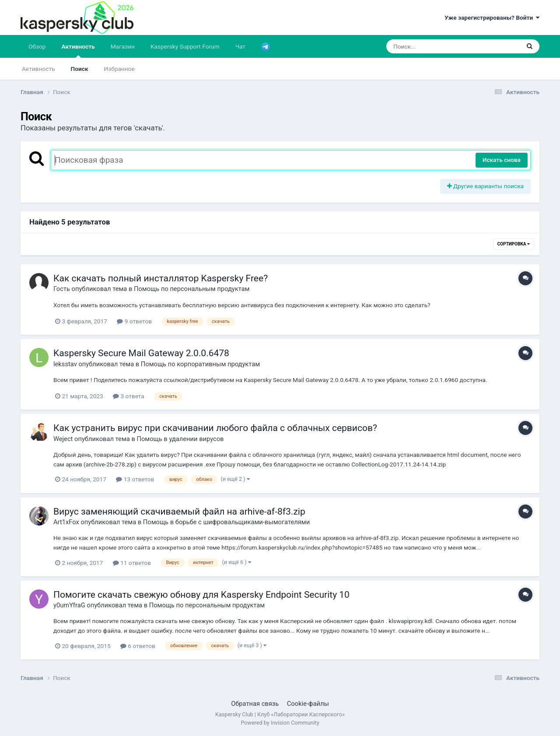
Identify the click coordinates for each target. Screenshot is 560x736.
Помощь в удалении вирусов (180, 439)
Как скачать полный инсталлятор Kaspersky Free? (161, 278)
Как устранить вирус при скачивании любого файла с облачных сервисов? (215, 428)
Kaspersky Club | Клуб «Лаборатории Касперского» (280, 714)
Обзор (37, 46)
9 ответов (134, 321)
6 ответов (138, 646)
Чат (240, 46)
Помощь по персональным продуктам (192, 289)
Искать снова (502, 160)
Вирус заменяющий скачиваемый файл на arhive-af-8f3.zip (179, 512)
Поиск (80, 69)
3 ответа (129, 396)
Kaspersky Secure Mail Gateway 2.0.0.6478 (141, 353)
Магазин (123, 46)
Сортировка (514, 244)
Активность (78, 50)
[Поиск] (436, 46)
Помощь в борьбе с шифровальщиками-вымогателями (226, 522)
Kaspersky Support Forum (185, 46)
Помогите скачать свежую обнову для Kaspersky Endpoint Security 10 (201, 595)
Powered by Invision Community (280, 723)
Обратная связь (255, 704)
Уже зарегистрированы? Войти (492, 18)
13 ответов (135, 479)
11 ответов (132, 563)
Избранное (119, 69)
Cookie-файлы (308, 704)
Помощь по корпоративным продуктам (200, 364)
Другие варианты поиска (486, 186)
